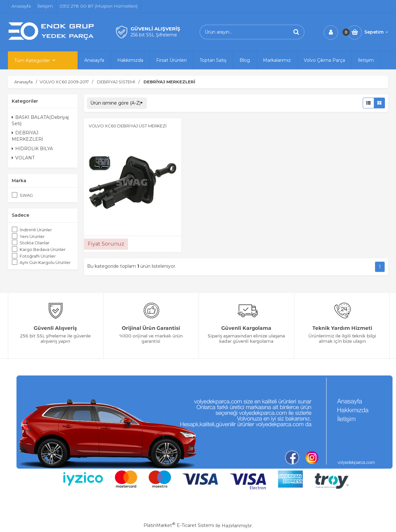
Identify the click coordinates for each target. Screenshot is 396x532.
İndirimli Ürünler (36, 230)
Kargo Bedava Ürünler (43, 249)
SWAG (26, 195)
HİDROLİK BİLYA (32, 149)
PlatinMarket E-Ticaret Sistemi (179, 525)
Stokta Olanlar (35, 243)
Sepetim (376, 32)
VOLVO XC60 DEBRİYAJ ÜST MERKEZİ (128, 126)
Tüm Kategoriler (32, 61)
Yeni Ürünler (32, 236)
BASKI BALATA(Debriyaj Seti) (40, 120)
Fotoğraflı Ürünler (38, 256)
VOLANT (23, 158)
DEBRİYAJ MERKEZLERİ (27, 136)
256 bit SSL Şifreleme (154, 35)
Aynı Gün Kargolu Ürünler (45, 262)
